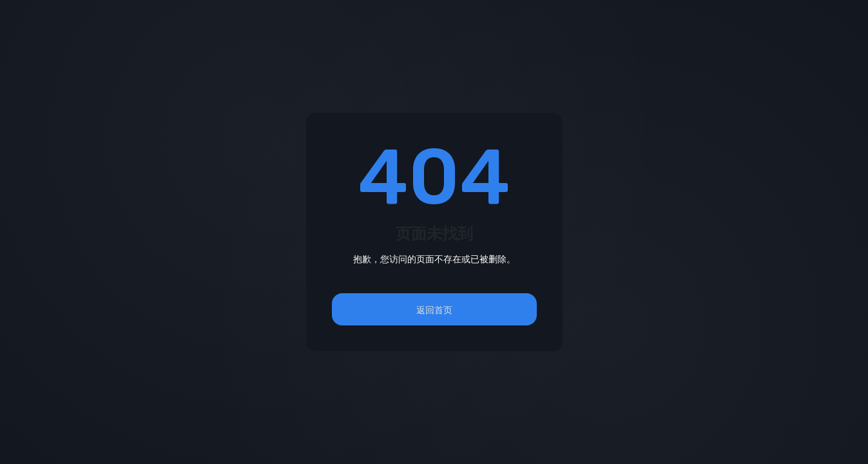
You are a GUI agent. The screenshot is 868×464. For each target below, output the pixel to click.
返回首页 (434, 310)
